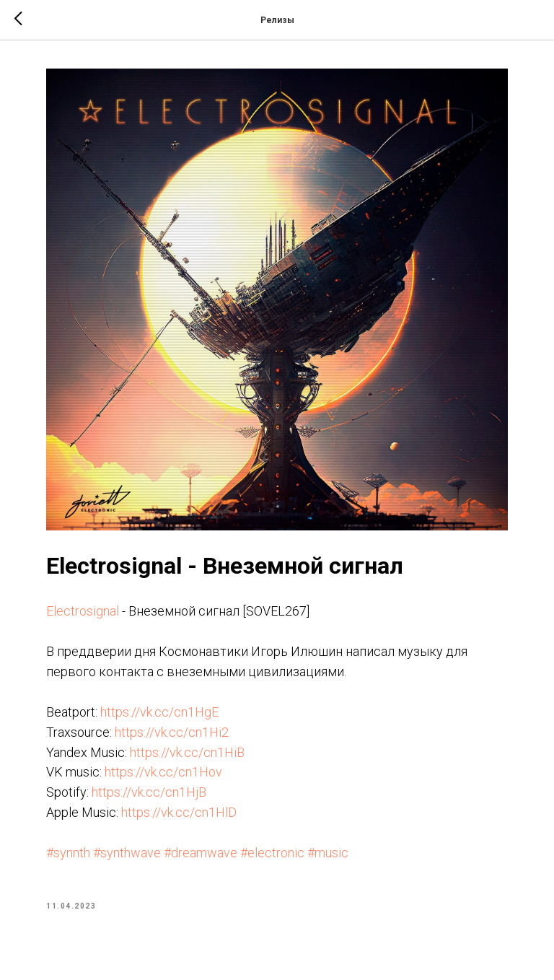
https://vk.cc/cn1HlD (179, 812)
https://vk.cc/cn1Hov (163, 772)
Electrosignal (83, 611)
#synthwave (127, 853)
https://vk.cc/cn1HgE (159, 712)
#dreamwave (201, 853)
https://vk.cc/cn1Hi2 (172, 732)
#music (328, 853)
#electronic (272, 853)
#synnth (68, 853)
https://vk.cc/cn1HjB (149, 792)
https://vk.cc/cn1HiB (187, 752)
